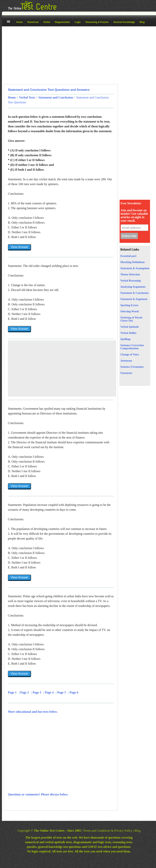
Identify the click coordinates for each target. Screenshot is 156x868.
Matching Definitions (133, 262)
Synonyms (126, 373)
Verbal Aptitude (130, 327)
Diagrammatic (62, 22)
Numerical (33, 22)
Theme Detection (130, 274)
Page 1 (13, 692)
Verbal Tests (27, 97)
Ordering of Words (131, 318)
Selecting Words (130, 311)
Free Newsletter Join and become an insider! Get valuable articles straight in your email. (134, 212)
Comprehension (130, 348)
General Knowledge (124, 22)
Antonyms (126, 361)
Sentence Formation (132, 367)
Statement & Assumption (135, 268)
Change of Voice (130, 355)
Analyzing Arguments (133, 287)
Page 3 (37, 692)
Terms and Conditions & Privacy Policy (108, 831)
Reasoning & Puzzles (97, 22)
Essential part (128, 256)
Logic (78, 22)
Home (20, 22)
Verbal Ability (128, 333)
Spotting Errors (129, 305)
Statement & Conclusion (134, 293)
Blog (142, 22)
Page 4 (50, 692)
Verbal (47, 22)
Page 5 (62, 692)
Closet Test (127, 321)
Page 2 (25, 692)
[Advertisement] (57, 55)
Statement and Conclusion (56, 97)
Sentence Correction (132, 345)
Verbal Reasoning (131, 281)
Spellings (126, 339)
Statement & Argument (134, 299)
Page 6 (74, 692)
